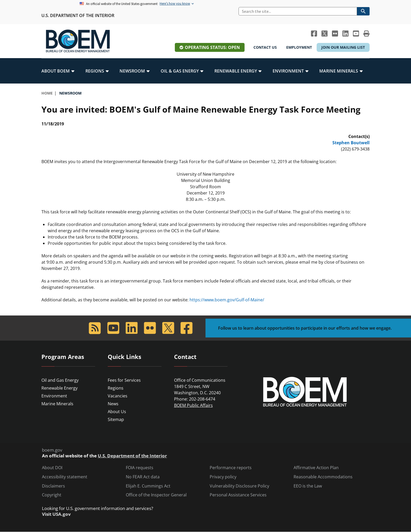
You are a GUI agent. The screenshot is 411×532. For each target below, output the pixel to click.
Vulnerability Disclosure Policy (239, 486)
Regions (116, 388)
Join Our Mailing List (343, 47)
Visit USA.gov (56, 514)
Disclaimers (53, 486)
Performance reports (231, 468)
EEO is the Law (308, 486)
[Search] (298, 11)
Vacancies (118, 396)
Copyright (52, 495)
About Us (117, 412)
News (113, 404)
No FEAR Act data (143, 477)
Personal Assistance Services (238, 495)
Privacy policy (223, 477)
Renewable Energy (60, 388)
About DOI (52, 468)
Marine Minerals (57, 404)
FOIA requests (140, 468)
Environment (54, 396)
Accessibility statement (65, 477)
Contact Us (265, 47)
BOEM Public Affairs (193, 405)
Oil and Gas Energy (60, 380)
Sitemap (116, 419)
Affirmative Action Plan (316, 468)
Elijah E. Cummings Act (148, 486)
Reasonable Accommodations (323, 477)
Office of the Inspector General (156, 495)
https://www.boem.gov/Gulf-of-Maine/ (227, 300)
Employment (299, 47)
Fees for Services (124, 380)
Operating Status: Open (212, 47)
